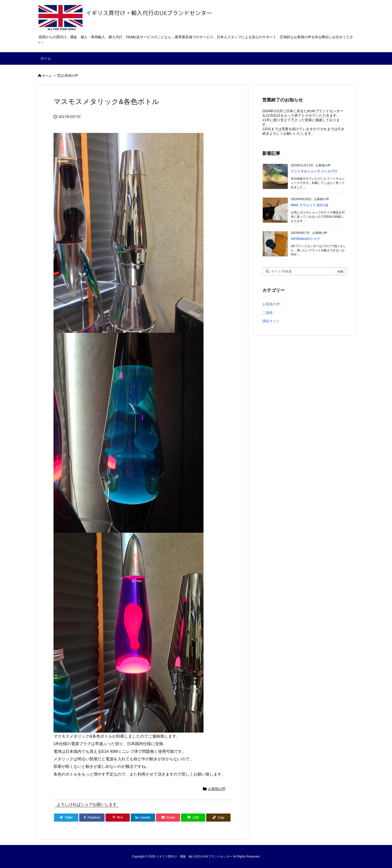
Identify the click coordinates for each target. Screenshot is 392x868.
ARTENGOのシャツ (305, 239)
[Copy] (218, 818)
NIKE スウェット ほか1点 (309, 205)
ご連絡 (267, 313)
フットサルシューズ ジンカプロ (314, 171)
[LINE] (193, 818)
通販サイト (271, 321)
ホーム (47, 76)
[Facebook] (92, 818)
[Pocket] (168, 818)
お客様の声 (70, 76)
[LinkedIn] (143, 818)
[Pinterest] (118, 818)
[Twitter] (66, 818)
